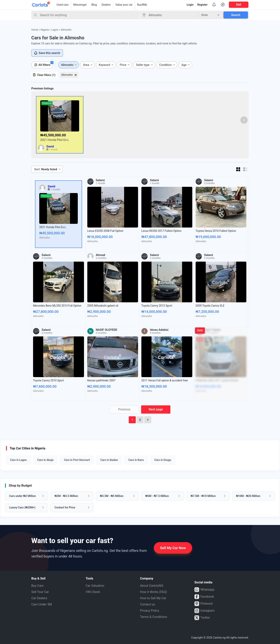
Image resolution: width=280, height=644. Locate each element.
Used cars (63, 5)
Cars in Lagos (18, 460)
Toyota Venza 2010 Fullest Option (216, 231)
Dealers (106, 5)
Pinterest (204, 604)
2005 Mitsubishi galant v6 (103, 306)
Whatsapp (204, 590)
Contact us (147, 604)
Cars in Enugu (163, 460)
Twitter (202, 618)
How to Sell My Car (153, 598)
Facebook (204, 597)
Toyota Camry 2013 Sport (157, 306)
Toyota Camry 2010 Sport (48, 380)
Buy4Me (142, 5)
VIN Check (93, 592)
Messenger (80, 5)
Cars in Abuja (45, 460)
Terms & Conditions (154, 617)
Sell (239, 5)
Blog (94, 5)
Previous (124, 409)
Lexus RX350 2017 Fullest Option (161, 231)
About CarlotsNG (152, 586)
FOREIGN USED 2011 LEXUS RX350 (217, 380)
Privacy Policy (150, 611)
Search (236, 15)
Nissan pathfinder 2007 (101, 380)
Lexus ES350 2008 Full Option (105, 231)
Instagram (204, 611)
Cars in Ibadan (109, 460)
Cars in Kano (136, 460)
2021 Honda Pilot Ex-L (55, 140)
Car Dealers (39, 598)
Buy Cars (37, 586)
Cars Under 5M (42, 604)
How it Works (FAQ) (153, 592)
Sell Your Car (40, 592)
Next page (156, 409)
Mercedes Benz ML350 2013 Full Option (57, 306)
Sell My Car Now (173, 548)
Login (190, 5)
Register (202, 5)
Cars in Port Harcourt (77, 460)
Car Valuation (95, 586)
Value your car (124, 5)
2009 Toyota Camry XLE (210, 306)
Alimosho (67, 75)
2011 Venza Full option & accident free (165, 380)
